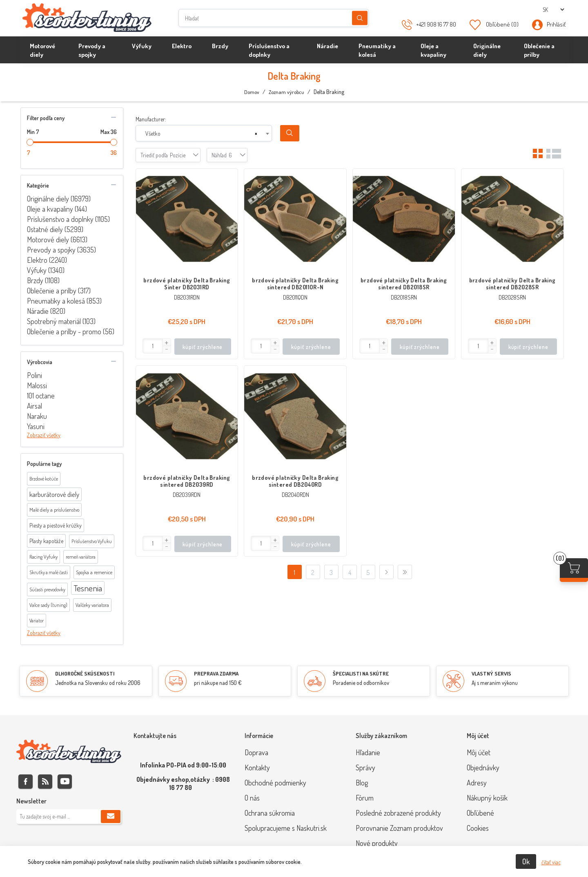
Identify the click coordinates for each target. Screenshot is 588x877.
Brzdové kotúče (44, 479)
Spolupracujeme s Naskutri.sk (286, 828)
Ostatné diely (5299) (55, 229)
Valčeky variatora (92, 605)
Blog (362, 783)
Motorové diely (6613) (57, 239)
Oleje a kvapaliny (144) (57, 209)
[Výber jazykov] (553, 10)
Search (290, 133)
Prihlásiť (556, 24)
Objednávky (483, 767)
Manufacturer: (151, 119)
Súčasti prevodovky (47, 590)
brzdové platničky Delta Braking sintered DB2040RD (295, 481)
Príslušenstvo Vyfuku (92, 541)
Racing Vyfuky (43, 557)
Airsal (35, 406)
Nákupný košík (487, 798)
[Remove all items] (256, 134)
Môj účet (479, 752)
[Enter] (153, 346)
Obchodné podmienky (275, 783)
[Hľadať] (274, 18)
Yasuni (36, 426)
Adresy (477, 783)
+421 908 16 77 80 (436, 24)
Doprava (256, 752)
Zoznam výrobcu (286, 92)
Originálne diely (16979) (59, 199)
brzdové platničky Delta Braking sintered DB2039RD (187, 481)
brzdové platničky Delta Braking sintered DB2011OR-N (295, 284)
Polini (35, 375)
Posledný (405, 572)
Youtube (65, 782)
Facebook (26, 782)
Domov (252, 92)
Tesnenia (88, 588)
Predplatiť (111, 817)
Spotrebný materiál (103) (61, 321)
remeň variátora (81, 557)
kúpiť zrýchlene (203, 347)
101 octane (41, 396)
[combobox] (204, 133)
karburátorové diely (54, 494)
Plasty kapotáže (46, 541)
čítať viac (551, 862)
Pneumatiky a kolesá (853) (64, 301)
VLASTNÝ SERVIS (491, 673)
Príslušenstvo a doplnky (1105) (68, 219)
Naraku (37, 416)
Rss (45, 782)
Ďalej (386, 572)
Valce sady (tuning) (48, 605)
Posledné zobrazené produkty (398, 813)
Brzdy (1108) (43, 280)
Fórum (365, 798)
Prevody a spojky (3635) (61, 250)
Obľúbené (480, 813)
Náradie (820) (46, 311)
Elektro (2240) (47, 260)
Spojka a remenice (94, 572)
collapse (114, 117)
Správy (365, 767)
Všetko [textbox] (153, 133)
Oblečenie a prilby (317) (59, 291)
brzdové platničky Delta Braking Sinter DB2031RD (187, 284)
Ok (526, 861)
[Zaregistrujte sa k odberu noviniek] (69, 817)
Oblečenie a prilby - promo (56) (71, 331)
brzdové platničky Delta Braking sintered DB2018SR (404, 284)
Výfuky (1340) (46, 270)
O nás (252, 798)
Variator (37, 621)
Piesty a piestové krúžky (56, 525)
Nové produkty (377, 843)
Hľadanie (360, 18)
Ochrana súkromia (270, 813)
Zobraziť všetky (44, 435)
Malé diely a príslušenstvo (54, 510)
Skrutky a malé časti (49, 572)
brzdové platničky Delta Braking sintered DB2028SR (512, 284)
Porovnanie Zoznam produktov (399, 828)
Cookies (478, 828)
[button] (167, 343)
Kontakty (257, 767)
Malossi (37, 385)
